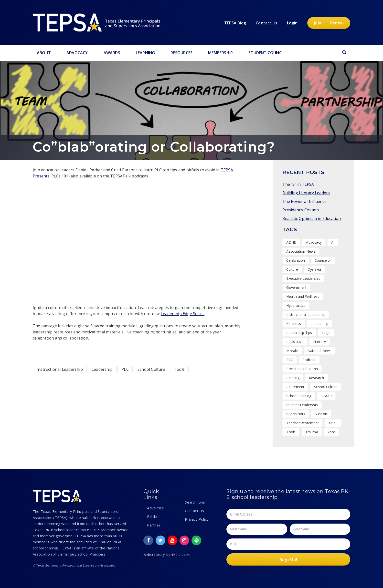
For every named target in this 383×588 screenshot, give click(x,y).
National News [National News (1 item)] (320, 351)
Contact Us (194, 511)
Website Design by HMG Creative (167, 555)
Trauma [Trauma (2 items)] (312, 432)
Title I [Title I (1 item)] (333, 423)
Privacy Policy (197, 519)
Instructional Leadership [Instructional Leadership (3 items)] (306, 315)
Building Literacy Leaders (306, 193)
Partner (154, 525)
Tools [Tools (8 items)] (291, 432)
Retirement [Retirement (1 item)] (295, 387)
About (44, 53)
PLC (125, 369)
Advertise (155, 508)
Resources (181, 53)
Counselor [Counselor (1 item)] (323, 260)
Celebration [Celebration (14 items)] (296, 260)
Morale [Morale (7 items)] (292, 351)
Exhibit (153, 516)
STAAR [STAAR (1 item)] (326, 396)
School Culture (151, 369)
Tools (179, 369)
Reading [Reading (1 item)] (293, 378)
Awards (112, 53)
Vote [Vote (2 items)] (331, 432)
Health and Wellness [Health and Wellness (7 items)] (303, 296)
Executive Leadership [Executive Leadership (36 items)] (303, 278)
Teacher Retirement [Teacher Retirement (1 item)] (303, 423)
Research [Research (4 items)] (317, 378)
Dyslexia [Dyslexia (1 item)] (314, 269)
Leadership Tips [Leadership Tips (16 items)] (299, 333)
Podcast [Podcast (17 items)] (309, 360)
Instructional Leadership (60, 369)
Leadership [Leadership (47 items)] (319, 324)
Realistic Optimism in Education (312, 218)
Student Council (266, 53)
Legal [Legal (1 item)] (326, 333)
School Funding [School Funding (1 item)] (299, 396)
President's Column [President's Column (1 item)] (302, 369)
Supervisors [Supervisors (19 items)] (296, 414)
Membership (220, 53)
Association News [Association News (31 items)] (301, 251)
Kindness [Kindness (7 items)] (294, 324)
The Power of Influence (304, 201)
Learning (145, 53)
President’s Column (301, 210)
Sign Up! (288, 559)
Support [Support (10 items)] (321, 414)
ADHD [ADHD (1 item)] (291, 242)
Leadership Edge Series (183, 314)
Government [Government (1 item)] (296, 287)
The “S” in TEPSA (298, 184)
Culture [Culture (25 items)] (292, 269)
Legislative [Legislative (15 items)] (295, 342)
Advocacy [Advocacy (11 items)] (314, 242)
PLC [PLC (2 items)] (290, 360)
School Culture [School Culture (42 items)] (326, 387)
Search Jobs (195, 502)
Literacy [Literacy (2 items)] (320, 342)
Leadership (102, 369)
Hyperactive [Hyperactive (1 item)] (296, 305)
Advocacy (77, 53)
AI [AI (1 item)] (333, 242)
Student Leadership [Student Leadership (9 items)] (302, 405)
